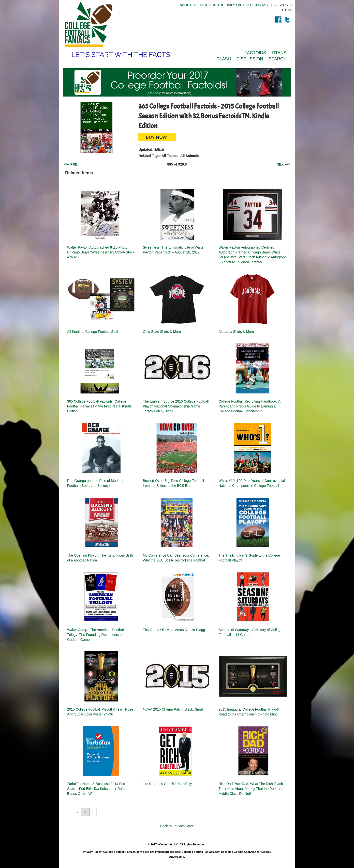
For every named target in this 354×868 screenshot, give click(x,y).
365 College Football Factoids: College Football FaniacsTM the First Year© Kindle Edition (99, 406)
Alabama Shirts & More (236, 332)
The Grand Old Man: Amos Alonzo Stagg (174, 630)
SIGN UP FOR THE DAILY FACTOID (222, 5)
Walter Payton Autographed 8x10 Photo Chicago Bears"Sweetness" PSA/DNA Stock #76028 (101, 252)
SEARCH (277, 59)
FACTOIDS (255, 53)
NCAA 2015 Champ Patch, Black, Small (173, 709)
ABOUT (186, 5)
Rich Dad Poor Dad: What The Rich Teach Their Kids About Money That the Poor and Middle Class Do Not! (251, 789)
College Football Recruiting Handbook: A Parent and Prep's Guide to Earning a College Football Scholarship (249, 406)
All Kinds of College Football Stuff (93, 332)
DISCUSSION (250, 59)
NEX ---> (283, 164)
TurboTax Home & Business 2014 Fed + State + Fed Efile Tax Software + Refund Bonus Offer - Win (98, 789)
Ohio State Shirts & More (162, 332)
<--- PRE (71, 164)
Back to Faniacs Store (177, 826)
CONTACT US (265, 5)
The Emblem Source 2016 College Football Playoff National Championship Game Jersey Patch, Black (176, 406)
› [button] (93, 812)
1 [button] (85, 812)
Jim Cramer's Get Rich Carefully (167, 784)
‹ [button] (78, 812)
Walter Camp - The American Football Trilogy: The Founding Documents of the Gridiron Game (98, 635)
